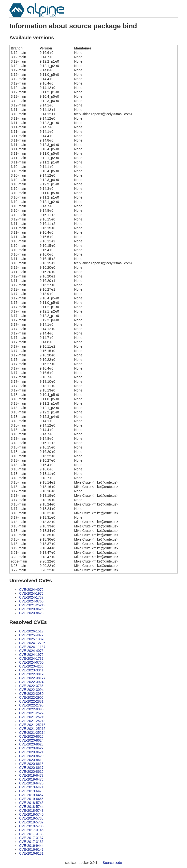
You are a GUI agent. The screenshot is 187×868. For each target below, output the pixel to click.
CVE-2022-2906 (31, 697)
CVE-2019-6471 (31, 787)
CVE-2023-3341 (31, 670)
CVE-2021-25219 (32, 605)
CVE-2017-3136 (31, 842)
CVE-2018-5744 (31, 807)
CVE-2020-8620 (31, 756)
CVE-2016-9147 (31, 849)
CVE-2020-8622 (31, 748)
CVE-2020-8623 (31, 613)
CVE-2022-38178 (32, 674)
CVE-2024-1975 (31, 593)
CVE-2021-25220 (32, 713)
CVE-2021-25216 (32, 725)
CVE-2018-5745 (31, 803)
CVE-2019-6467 (31, 795)
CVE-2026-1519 (31, 631)
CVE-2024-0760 (31, 601)
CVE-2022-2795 (31, 705)
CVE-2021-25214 (32, 733)
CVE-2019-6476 (31, 779)
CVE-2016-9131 (31, 853)
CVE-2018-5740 (31, 814)
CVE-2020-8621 (31, 752)
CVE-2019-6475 (31, 783)
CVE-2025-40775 (32, 635)
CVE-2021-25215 (32, 729)
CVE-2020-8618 (31, 764)
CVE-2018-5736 (31, 826)
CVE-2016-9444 (31, 846)
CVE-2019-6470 (31, 791)
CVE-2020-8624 (31, 740)
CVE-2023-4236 (31, 666)
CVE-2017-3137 (31, 838)
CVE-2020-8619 (31, 760)
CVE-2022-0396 (31, 709)
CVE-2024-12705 (32, 643)
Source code (112, 863)
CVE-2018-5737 (31, 822)
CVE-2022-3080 (31, 694)
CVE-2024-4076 (31, 590)
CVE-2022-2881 (31, 701)
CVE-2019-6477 (31, 775)
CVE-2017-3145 (31, 830)
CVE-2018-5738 (31, 818)
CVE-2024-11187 (32, 647)
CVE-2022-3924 (31, 682)
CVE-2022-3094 (31, 690)
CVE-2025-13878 (32, 639)
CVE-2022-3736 (31, 686)
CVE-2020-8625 (31, 609)
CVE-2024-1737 (31, 597)
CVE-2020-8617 (31, 768)
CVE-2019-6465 (31, 799)
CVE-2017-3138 (31, 834)
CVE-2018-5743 (31, 811)
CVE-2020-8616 (31, 772)
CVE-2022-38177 (32, 678)
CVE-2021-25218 (32, 721)
